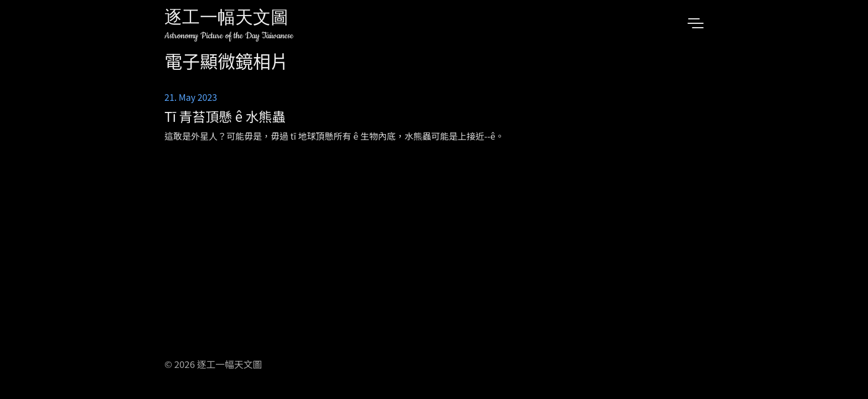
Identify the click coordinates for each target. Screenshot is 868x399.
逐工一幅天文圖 (226, 19)
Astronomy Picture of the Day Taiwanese (229, 36)
